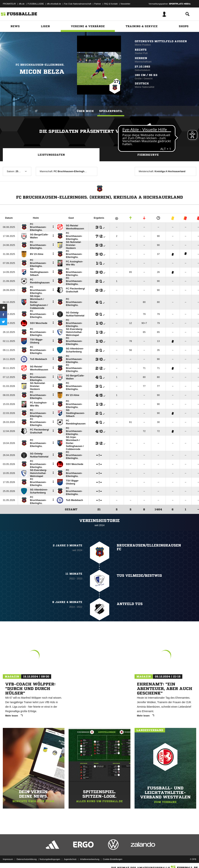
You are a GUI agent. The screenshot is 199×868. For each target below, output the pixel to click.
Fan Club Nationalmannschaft (78, 4)
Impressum (8, 859)
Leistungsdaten (51, 155)
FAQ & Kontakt (111, 4)
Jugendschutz (70, 859)
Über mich (85, 111)
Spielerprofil (111, 111)
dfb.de (22, 4)
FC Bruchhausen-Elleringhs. (40, 65)
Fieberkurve (148, 155)
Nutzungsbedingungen (50, 859)
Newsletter (126, 4)
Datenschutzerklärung (27, 859)
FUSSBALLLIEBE (36, 4)
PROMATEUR (9, 4)
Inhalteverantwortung (90, 859)
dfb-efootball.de (54, 4)
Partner (98, 4)
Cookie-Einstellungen (113, 859)
